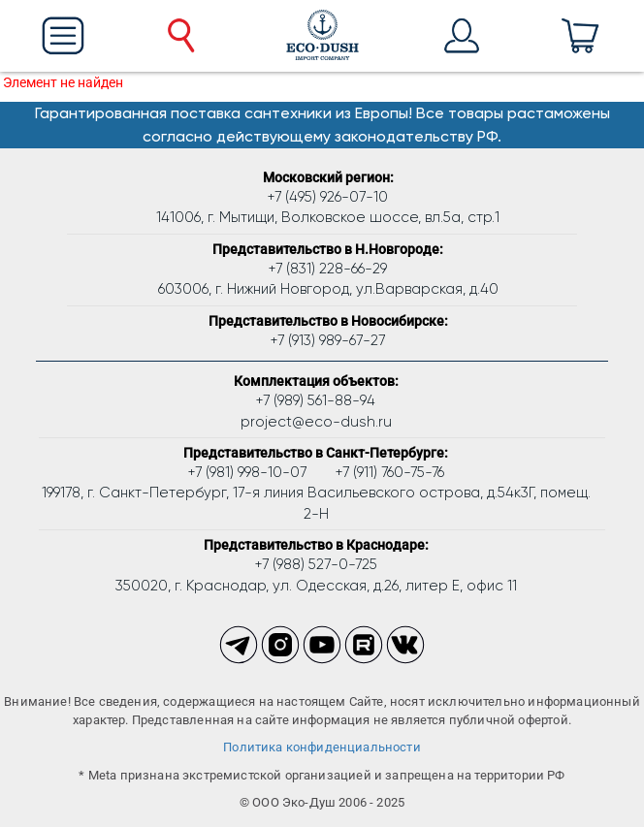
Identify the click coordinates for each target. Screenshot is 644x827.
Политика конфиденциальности (322, 747)
